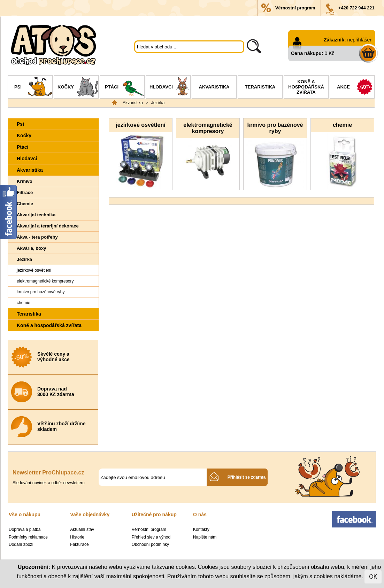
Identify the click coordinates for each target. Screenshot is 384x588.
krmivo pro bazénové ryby (41, 292)
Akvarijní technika (36, 215)
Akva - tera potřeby (37, 237)
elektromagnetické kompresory (45, 281)
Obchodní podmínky (150, 544)
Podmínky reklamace (28, 537)
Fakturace (79, 544)
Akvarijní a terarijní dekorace (48, 226)
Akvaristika (214, 87)
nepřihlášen (360, 40)
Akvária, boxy (32, 248)
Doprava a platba (25, 529)
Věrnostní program (295, 8)
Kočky (78, 88)
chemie (24, 303)
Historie (77, 537)
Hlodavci (170, 88)
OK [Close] (373, 577)
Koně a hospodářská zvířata (306, 87)
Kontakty (201, 529)
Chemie (25, 204)
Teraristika (260, 87)
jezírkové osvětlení (34, 270)
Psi (33, 88)
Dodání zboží (21, 544)
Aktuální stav (82, 529)
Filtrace (25, 192)
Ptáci (125, 88)
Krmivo (25, 181)
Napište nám (205, 537)
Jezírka (158, 103)
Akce (356, 88)
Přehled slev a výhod (151, 537)
